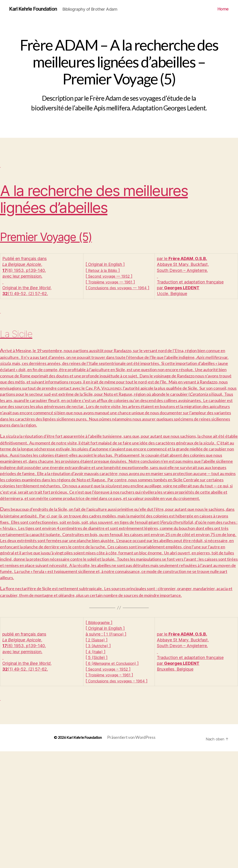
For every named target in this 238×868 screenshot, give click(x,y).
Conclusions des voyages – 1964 (119, 790)
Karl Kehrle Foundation (38, 9)
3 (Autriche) (100, 755)
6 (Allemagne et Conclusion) (115, 772)
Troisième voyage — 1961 (113, 288)
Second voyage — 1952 (111, 282)
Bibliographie (101, 731)
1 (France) (116, 743)
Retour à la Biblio (104, 276)
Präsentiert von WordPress (133, 854)
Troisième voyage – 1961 (112, 784)
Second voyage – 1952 (110, 778)
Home (223, 13)
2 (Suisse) (98, 749)
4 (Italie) (96, 761)
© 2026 (56, 854)
